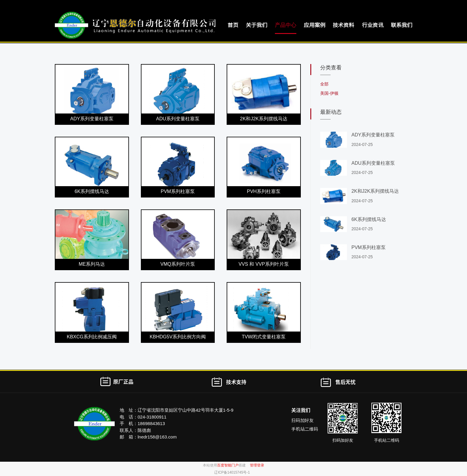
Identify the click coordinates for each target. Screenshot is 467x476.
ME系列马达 (92, 264)
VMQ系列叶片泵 (178, 264)
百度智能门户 (228, 465)
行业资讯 (373, 25)
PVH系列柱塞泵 (264, 191)
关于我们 (256, 25)
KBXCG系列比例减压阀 (92, 337)
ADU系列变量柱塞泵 (178, 119)
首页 (233, 25)
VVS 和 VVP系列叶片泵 (264, 264)
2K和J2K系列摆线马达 (264, 119)
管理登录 (257, 465)
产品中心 (286, 25)
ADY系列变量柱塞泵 (92, 119)
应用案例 (315, 25)
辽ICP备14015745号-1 (232, 472)
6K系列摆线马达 (92, 191)
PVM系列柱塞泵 (178, 191)
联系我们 (401, 25)
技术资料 (343, 25)
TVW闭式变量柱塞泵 (264, 337)
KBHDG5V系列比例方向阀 (178, 337)
